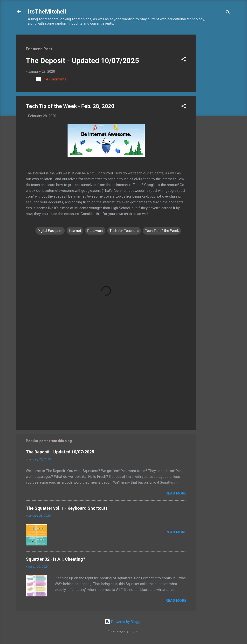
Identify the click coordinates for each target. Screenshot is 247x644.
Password (95, 231)
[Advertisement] (215, 107)
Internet (75, 231)
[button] (184, 60)
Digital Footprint (50, 231)
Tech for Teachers (124, 231)
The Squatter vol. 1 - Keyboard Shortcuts (67, 508)
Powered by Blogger (124, 622)
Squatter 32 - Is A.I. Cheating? (55, 559)
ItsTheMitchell (47, 12)
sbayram (134, 631)
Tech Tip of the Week (162, 231)
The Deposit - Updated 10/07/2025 (82, 61)
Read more (176, 493)
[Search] (228, 13)
